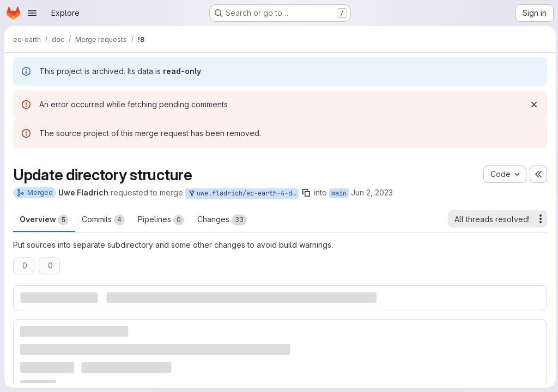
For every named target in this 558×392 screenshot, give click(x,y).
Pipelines (161, 220)
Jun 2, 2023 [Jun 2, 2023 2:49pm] (372, 192)
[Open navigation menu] (32, 13)
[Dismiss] (532, 105)
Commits (103, 220)
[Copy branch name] (306, 193)
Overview (44, 220)
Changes (222, 220)
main (339, 193)
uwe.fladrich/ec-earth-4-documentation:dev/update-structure (243, 194)
